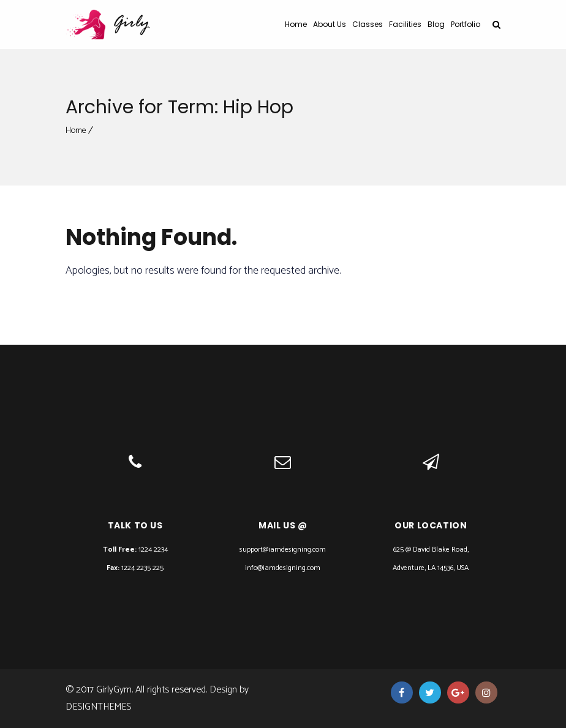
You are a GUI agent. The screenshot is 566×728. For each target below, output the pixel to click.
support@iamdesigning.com (283, 550)
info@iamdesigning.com (283, 568)
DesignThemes (98, 707)
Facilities (405, 24)
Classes (368, 24)
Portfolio (466, 24)
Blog (436, 24)
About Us (330, 24)
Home (296, 24)
